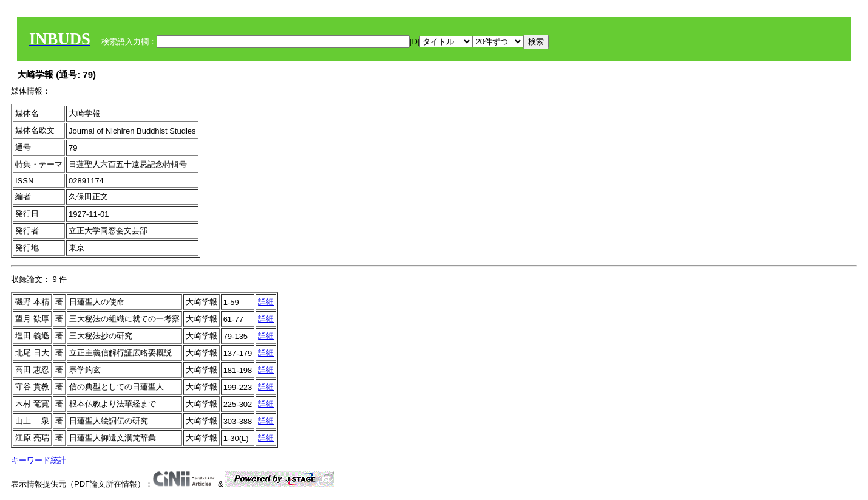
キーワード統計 (39, 460)
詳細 (266, 302)
